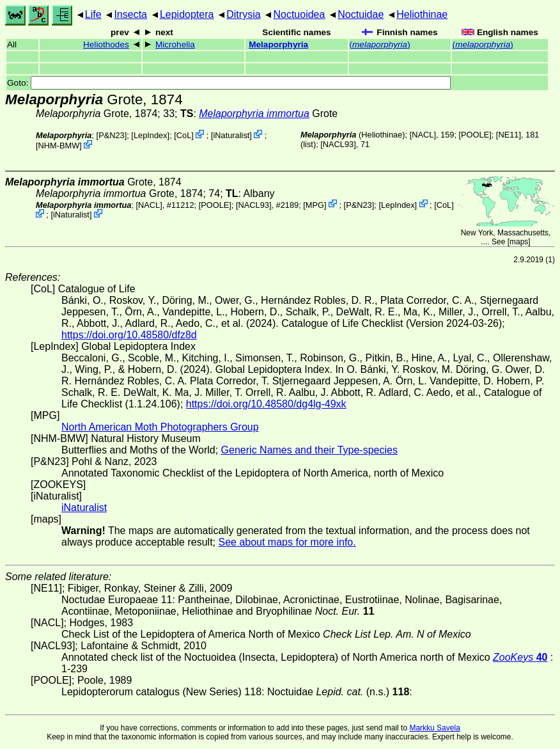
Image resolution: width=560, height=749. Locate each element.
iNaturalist (231, 135)
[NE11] (509, 135)
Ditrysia (243, 14)
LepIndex (151, 135)
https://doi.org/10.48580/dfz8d (129, 335)
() (380, 44)
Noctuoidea (299, 14)
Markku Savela (434, 728)
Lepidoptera (187, 14)
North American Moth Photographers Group (160, 427)
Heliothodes (106, 44)
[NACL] (423, 135)
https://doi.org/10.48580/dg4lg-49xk (266, 404)
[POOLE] (475, 135)
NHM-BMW (59, 146)
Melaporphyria (278, 44)
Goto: (229, 83)
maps (519, 242)
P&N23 (112, 135)
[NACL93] (338, 144)
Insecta (130, 14)
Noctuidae (361, 14)
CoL (184, 135)
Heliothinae (422, 14)
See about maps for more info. (287, 542)
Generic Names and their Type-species (309, 450)
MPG (315, 204)
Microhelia (175, 44)
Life (93, 14)
